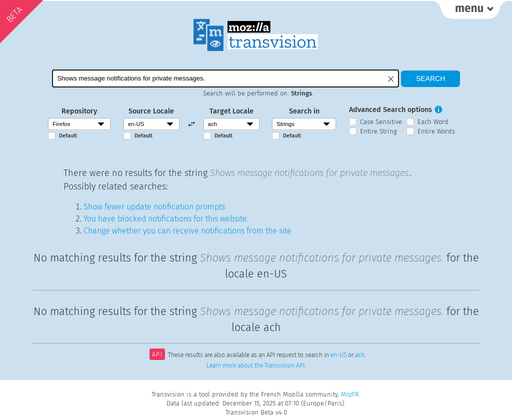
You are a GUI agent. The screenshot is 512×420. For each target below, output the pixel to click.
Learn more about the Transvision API (255, 365)
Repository (79, 111)
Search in (304, 111)
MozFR (350, 394)
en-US (338, 355)
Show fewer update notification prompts (154, 207)
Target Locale (231, 111)
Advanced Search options (390, 110)
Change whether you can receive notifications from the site (187, 231)
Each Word (433, 122)
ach (360, 355)
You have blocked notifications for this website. (166, 219)
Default (68, 136)
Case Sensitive (381, 122)
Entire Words (436, 131)
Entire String (378, 131)
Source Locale (151, 111)
